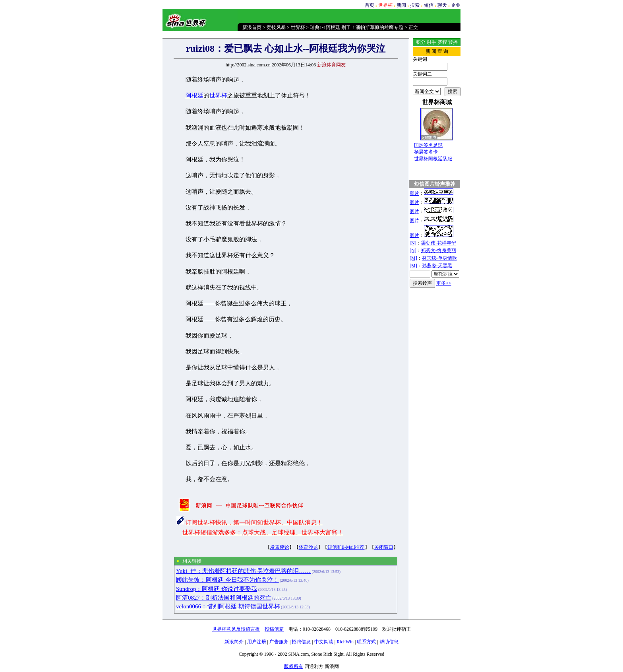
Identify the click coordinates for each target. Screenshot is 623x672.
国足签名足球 (428, 145)
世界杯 (298, 27)
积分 (421, 42)
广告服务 (279, 642)
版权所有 (294, 666)
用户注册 (257, 642)
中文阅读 (324, 642)
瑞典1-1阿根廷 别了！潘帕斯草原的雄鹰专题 (357, 27)
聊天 (442, 5)
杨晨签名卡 (426, 152)
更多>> (444, 283)
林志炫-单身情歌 (439, 258)
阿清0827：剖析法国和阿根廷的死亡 (224, 598)
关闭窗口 (384, 547)
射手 (431, 42)
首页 (370, 5)
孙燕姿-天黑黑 (437, 266)
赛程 (442, 42)
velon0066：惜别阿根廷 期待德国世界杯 (228, 606)
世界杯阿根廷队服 (433, 159)
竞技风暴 (276, 27)
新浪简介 (234, 642)
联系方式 (366, 642)
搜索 (415, 5)
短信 (429, 5)
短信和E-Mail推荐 (346, 547)
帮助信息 (389, 642)
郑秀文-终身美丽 (439, 251)
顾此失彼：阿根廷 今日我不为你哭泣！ (227, 580)
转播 (453, 42)
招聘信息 (301, 642)
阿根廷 (194, 95)
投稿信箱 (274, 629)
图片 (414, 193)
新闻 (401, 5)
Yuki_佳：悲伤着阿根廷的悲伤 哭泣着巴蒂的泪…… (243, 571)
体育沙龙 (308, 547)
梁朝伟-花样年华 (439, 243)
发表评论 (280, 547)
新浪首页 (252, 27)
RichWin (345, 642)
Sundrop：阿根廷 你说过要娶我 (217, 589)
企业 (456, 5)
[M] (413, 258)
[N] (413, 243)
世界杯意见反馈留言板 (236, 629)
